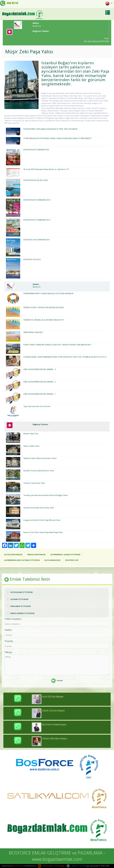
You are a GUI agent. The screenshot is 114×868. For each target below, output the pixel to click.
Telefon (8, 630)
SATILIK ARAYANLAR (13, 554)
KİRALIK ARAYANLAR (36, 554)
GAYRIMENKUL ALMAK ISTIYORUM (65, 554)
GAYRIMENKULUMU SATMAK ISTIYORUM (22, 560)
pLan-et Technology (78, 866)
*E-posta (9, 641)
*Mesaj (8, 652)
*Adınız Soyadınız (13, 619)
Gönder (57, 681)
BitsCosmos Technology (51, 866)
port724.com (18, 866)
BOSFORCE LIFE (72, 560)
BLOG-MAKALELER (53, 560)
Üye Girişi (92, 866)
